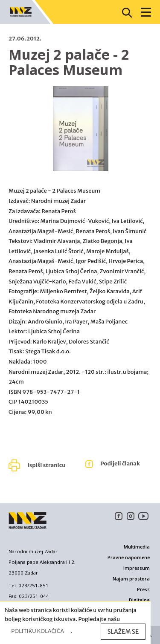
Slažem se (123, 632)
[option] (81, 133)
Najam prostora (131, 579)
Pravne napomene (129, 557)
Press (143, 589)
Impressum (137, 568)
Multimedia (137, 547)
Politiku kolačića (38, 631)
